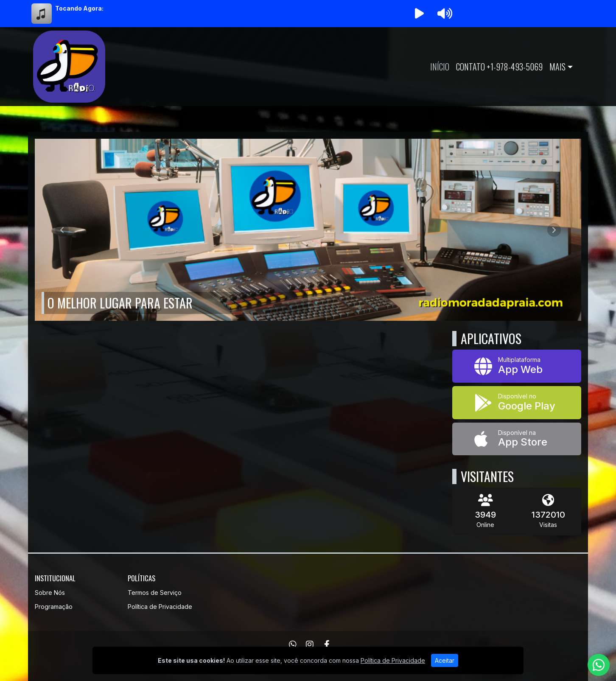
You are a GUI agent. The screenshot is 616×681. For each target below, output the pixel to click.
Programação (54, 607)
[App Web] (517, 366)
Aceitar (445, 660)
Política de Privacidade (160, 607)
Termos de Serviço (155, 593)
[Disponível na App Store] (517, 439)
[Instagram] (310, 645)
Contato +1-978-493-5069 (499, 67)
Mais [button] (557, 67)
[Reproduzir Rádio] (419, 14)
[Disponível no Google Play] (517, 403)
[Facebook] (327, 645)
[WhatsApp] (293, 645)
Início (440, 67)
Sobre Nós (50, 593)
